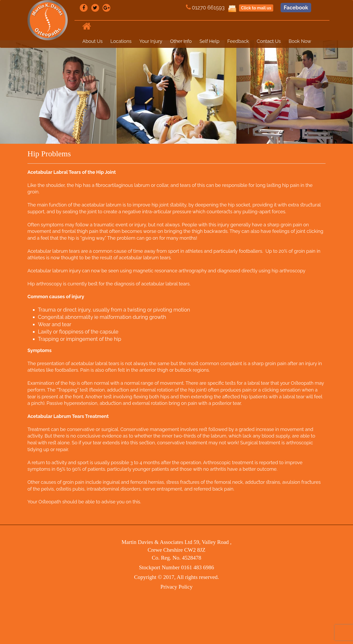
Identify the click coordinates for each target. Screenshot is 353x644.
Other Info (181, 41)
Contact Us (269, 41)
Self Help (209, 41)
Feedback (238, 41)
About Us (92, 41)
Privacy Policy (176, 587)
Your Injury (151, 41)
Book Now (300, 41)
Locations (121, 41)
